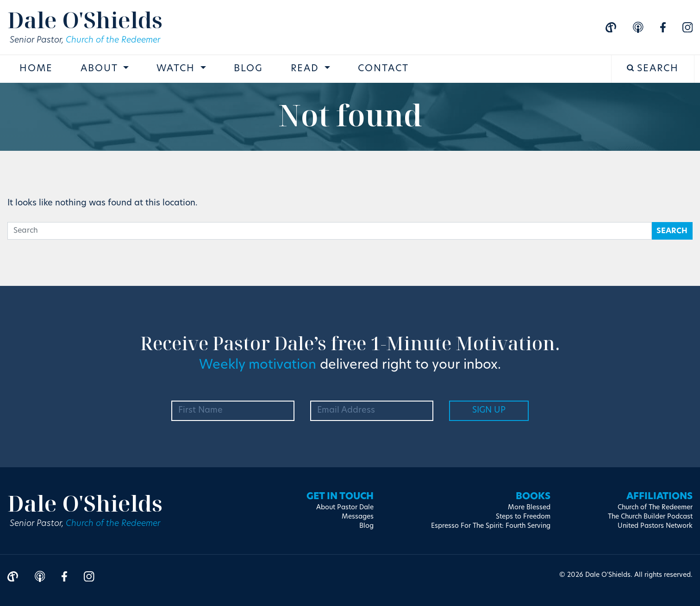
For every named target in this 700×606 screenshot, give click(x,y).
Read (306, 69)
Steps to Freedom (523, 517)
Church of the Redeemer (113, 40)
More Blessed (529, 508)
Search (653, 69)
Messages (358, 517)
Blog (248, 69)
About (101, 69)
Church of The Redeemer (655, 508)
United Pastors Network (655, 526)
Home (36, 69)
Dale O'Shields (85, 20)
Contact (383, 69)
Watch (177, 69)
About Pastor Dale (345, 508)
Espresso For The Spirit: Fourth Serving (491, 526)
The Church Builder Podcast (650, 517)
